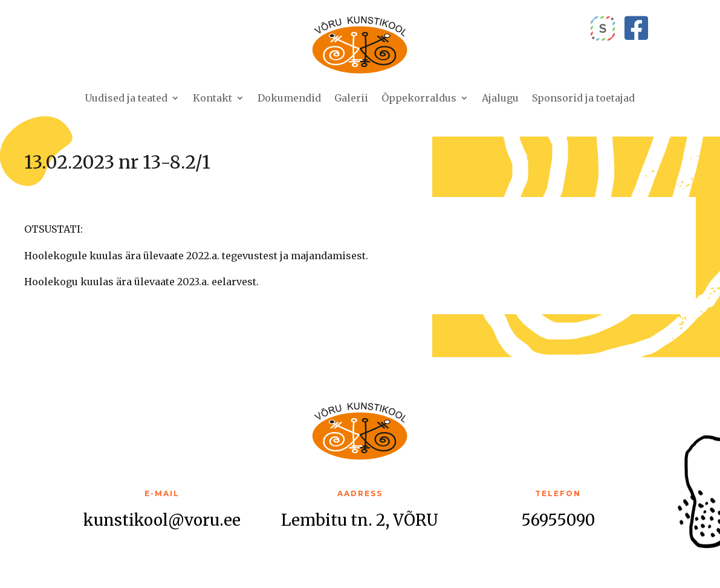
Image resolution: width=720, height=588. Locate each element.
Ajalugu (500, 98)
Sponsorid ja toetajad (583, 98)
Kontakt (212, 98)
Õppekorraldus (419, 98)
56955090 (558, 520)
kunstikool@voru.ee (162, 520)
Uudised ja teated (126, 98)
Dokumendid (289, 98)
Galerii (351, 98)
